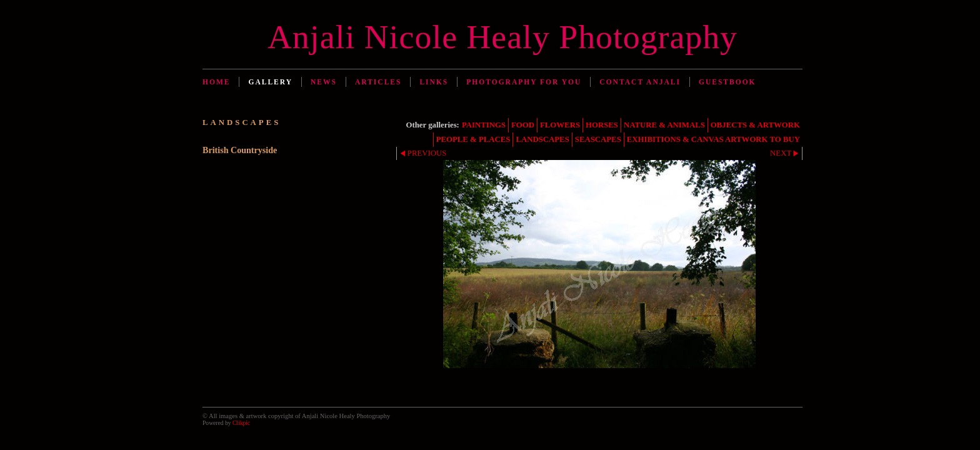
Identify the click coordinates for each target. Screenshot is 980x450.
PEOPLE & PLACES (473, 139)
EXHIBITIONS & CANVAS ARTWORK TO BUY (713, 139)
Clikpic (241, 423)
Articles (378, 82)
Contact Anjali (640, 82)
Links (434, 82)
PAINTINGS (484, 125)
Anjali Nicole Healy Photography (502, 37)
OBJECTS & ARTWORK (755, 125)
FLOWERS (560, 125)
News (324, 82)
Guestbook (727, 82)
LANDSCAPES (542, 139)
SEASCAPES (598, 139)
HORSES (602, 125)
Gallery (270, 82)
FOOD (523, 125)
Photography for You (524, 82)
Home (216, 82)
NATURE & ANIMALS (664, 125)
